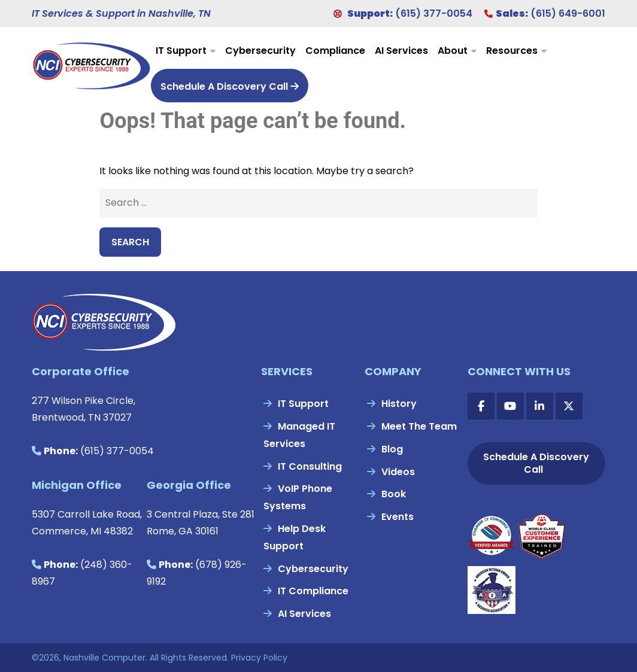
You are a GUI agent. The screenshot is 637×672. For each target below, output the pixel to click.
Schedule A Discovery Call (230, 86)
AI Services (401, 51)
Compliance (335, 51)
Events (398, 517)
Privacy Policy (259, 658)
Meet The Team (419, 426)
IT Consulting (310, 466)
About (453, 51)
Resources (512, 51)
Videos (398, 472)
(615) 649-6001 (568, 13)
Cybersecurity (260, 51)
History (399, 404)
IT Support (181, 51)
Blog (392, 449)
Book (394, 494)
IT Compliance (313, 591)
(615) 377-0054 (434, 13)
